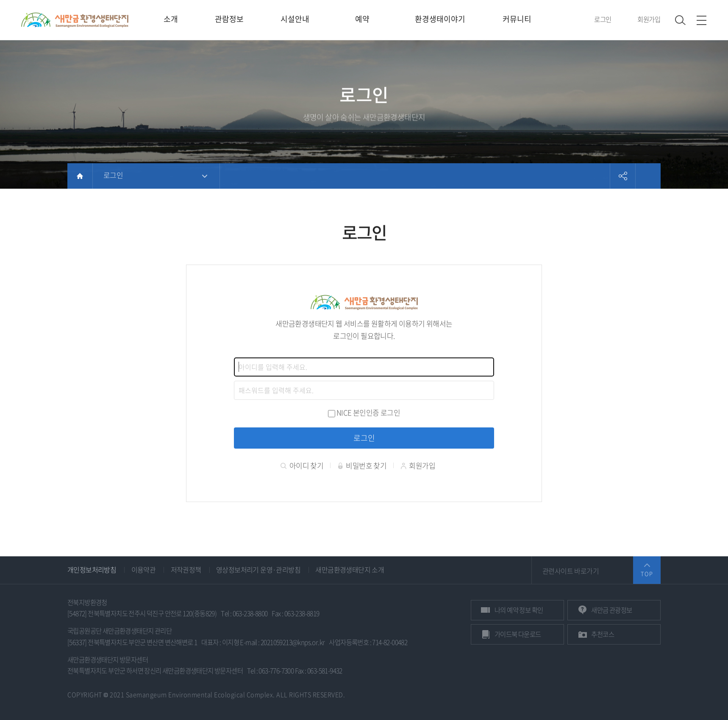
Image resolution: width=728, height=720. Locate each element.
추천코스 (603, 634)
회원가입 (649, 19)
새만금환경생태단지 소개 (350, 569)
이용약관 (144, 569)
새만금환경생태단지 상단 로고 (75, 20)
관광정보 (611, 610)
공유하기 (622, 176)
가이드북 (518, 634)
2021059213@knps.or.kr (293, 642)
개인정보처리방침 (92, 569)
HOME (80, 176)
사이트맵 (702, 20)
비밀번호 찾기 (362, 465)
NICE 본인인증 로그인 (368, 412)
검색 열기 (680, 20)
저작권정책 (186, 569)
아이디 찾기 (302, 465)
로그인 (603, 19)
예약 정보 (519, 610)
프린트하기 (648, 176)
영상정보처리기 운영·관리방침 (258, 569)
